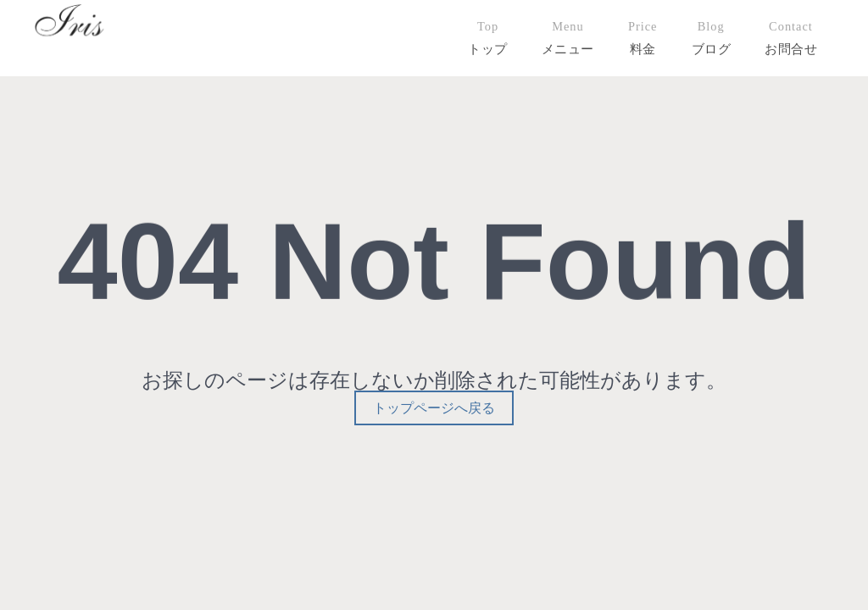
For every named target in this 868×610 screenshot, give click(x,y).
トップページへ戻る (434, 408)
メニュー (568, 49)
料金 (643, 49)
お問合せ (791, 49)
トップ (488, 49)
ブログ (712, 49)
